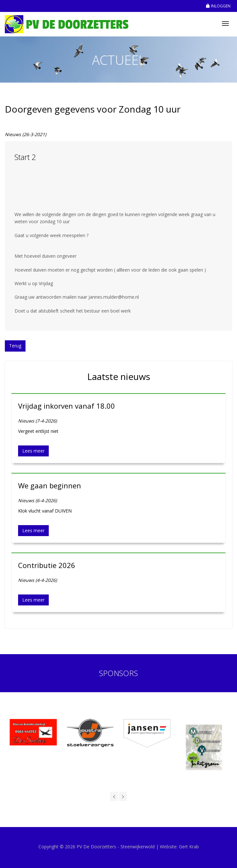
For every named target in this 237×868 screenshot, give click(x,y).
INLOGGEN (218, 6)
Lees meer (33, 451)
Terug (15, 346)
